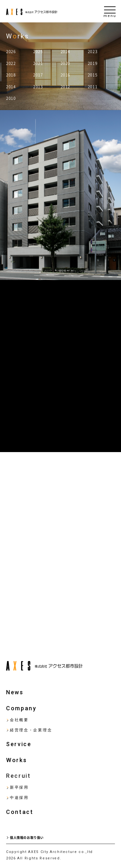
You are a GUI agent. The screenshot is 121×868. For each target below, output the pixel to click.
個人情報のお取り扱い (27, 838)
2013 (38, 87)
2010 (11, 98)
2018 (11, 75)
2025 (38, 52)
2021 (38, 63)
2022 (11, 63)
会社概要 (19, 720)
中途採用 (19, 798)
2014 (11, 87)
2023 (93, 52)
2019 (93, 63)
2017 (38, 75)
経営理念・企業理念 (31, 730)
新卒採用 (19, 787)
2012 (65, 87)
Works (17, 760)
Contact (20, 812)
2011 (93, 87)
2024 (65, 52)
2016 (65, 75)
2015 (93, 75)
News (15, 692)
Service (19, 744)
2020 (65, 63)
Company (21, 708)
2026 (11, 52)
